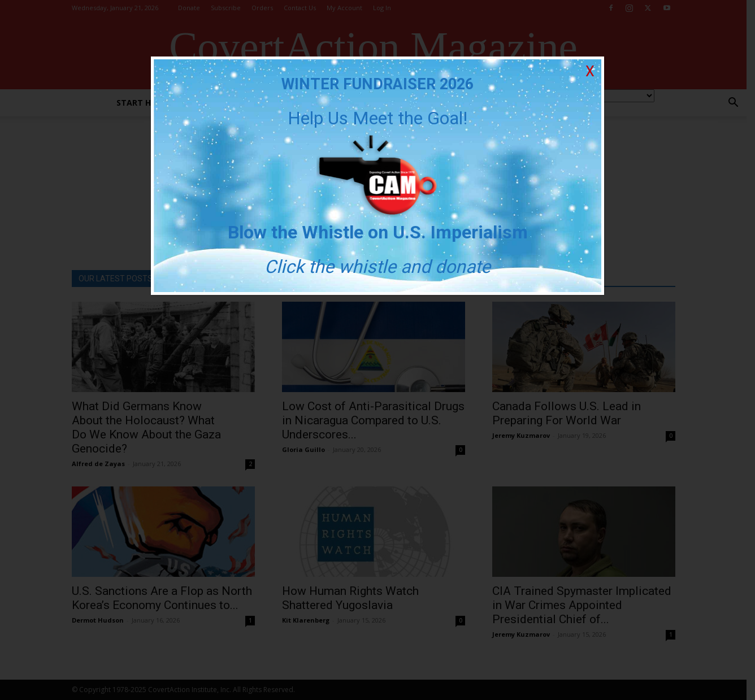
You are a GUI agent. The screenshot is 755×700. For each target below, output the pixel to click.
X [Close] (590, 71)
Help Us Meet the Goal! (377, 118)
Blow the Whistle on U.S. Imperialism (378, 232)
